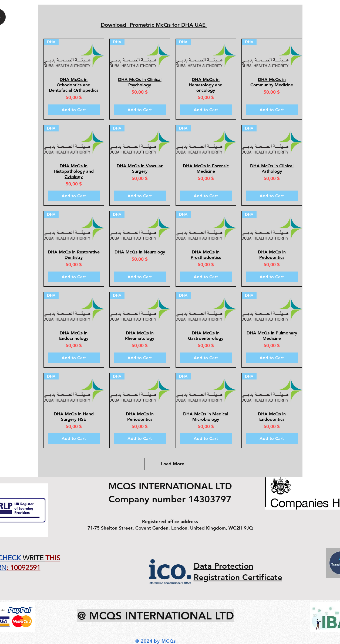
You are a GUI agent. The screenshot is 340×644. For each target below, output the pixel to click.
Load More (173, 464)
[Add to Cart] (74, 110)
